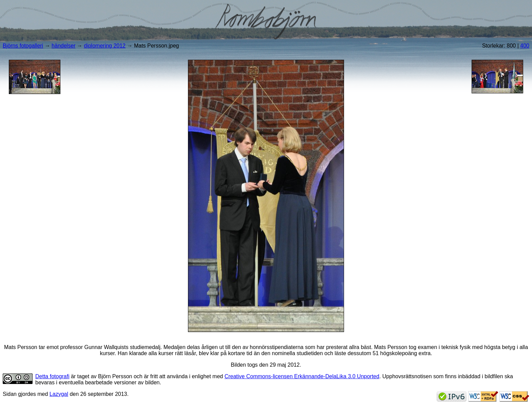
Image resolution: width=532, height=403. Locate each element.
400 (525, 46)
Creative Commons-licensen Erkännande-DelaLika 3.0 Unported (302, 376)
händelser (63, 46)
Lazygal (59, 394)
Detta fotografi (52, 376)
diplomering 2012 (105, 46)
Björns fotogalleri (23, 46)
